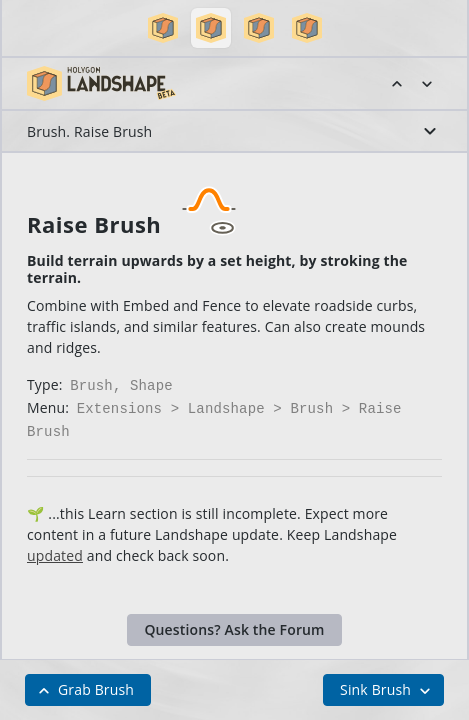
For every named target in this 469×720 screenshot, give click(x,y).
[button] (163, 28)
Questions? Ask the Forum (234, 623)
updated (55, 549)
